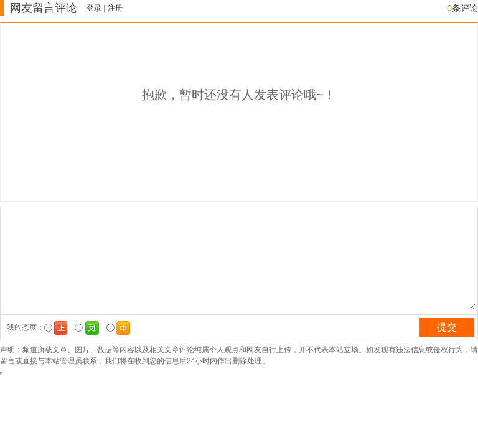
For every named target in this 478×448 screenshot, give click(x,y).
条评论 (462, 8)
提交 (447, 327)
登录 (94, 8)
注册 (115, 8)
